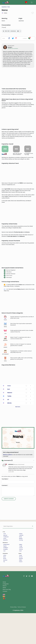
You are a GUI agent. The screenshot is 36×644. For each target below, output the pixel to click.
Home (4, 633)
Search (5, 636)
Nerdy (20, 587)
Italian (21, 611)
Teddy (9, 447)
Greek (21, 606)
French (21, 612)
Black (5, 608)
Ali (8, 450)
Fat (4, 612)
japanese (5, 389)
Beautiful (5, 591)
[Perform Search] (33, 577)
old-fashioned (5, 403)
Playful (5, 597)
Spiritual (5, 586)
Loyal (20, 602)
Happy (21, 595)
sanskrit (5, 396)
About (4, 638)
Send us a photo (8, 505)
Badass (21, 589)
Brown (5, 609)
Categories (6, 635)
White (5, 606)
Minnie (9, 454)
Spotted (5, 611)
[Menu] (32, 2)
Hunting (21, 591)
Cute (5, 584)
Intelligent (6, 598)
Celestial (21, 586)
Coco (9, 436)
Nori (9, 440)
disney (5, 375)
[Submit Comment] (9, 549)
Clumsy (21, 600)
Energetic (6, 600)
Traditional (6, 587)
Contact (5, 642)
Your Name (5, 530)
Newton (10, 443)
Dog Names (4, 7)
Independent (6, 595)
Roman (21, 608)
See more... (18, 457)
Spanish (21, 609)
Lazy (4, 602)
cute (5, 382)
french (5, 369)
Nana (9, 7)
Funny (5, 589)
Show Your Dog (7, 640)
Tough (21, 597)
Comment (5, 536)
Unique (21, 584)
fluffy (5, 410)
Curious (21, 598)
